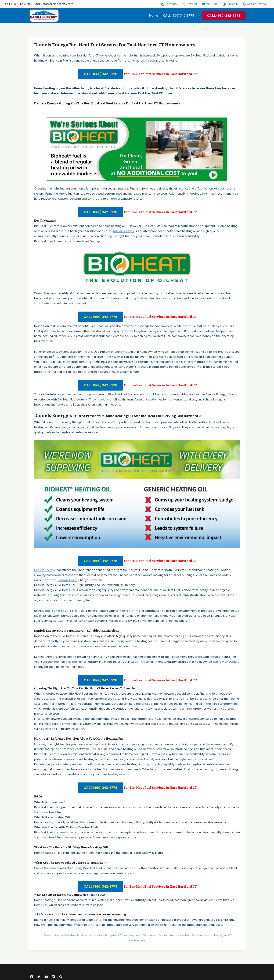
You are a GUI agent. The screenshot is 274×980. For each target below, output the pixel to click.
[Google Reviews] (61, 975)
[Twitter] (39, 975)
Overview (149, 934)
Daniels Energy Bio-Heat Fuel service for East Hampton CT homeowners (92, 934)
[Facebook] (32, 975)
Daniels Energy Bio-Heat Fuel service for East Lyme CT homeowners (180, 936)
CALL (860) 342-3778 (179, 16)
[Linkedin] (53, 975)
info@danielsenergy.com (57, 4)
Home (154, 16)
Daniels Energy (123, 231)
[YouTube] (46, 975)
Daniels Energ (43, 568)
